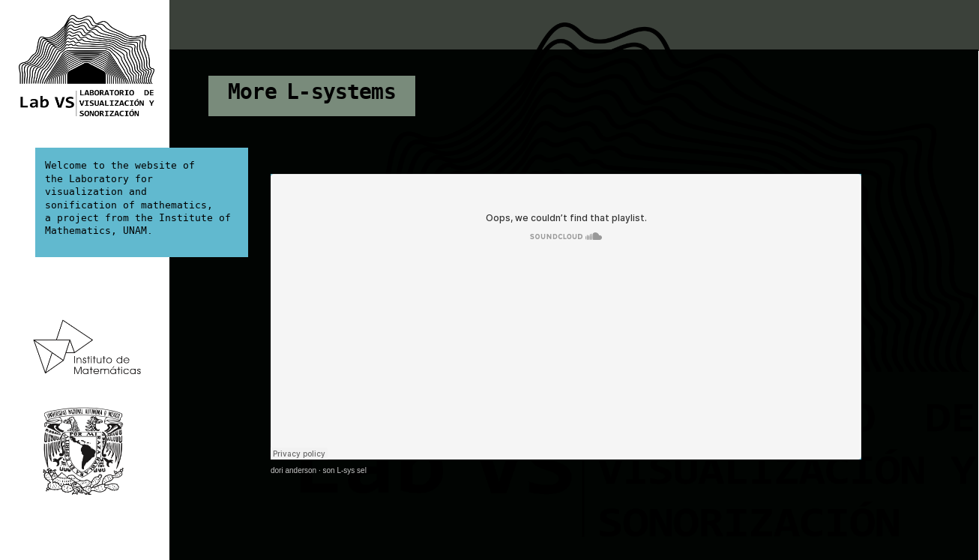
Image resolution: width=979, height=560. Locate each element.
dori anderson (293, 470)
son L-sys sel (345, 470)
